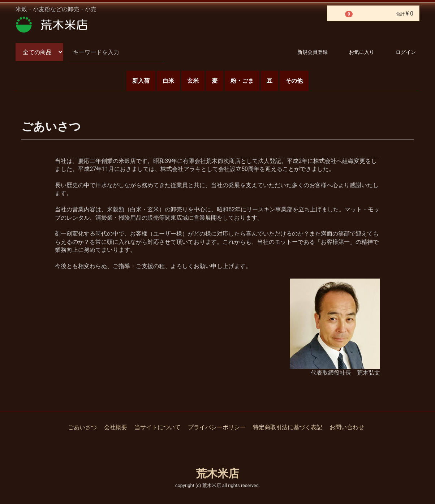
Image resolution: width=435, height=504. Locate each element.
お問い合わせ (347, 427)
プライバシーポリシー (217, 427)
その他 (294, 81)
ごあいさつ (82, 427)
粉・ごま (242, 81)
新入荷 (141, 81)
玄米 (193, 81)
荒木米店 (217, 473)
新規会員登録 (306, 52)
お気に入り (355, 52)
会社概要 (116, 427)
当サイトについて (158, 427)
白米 (168, 81)
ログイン (399, 52)
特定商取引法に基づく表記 (288, 427)
